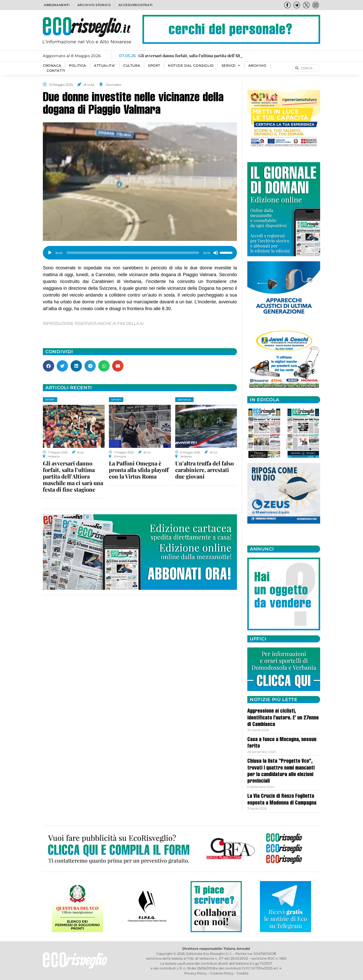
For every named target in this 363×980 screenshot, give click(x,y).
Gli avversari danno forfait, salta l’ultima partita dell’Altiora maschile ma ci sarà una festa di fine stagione (73, 476)
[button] (49, 366)
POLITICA (78, 66)
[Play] (50, 253)
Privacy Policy (195, 973)
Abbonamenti (57, 5)
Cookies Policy (222, 973)
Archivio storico (94, 5)
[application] (140, 251)
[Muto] (216, 253)
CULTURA (132, 66)
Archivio (257, 66)
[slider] (133, 253)
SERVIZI (231, 66)
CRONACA (52, 66)
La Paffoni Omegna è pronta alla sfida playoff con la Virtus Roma (139, 470)
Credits (243, 973)
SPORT (154, 66)
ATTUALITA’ (105, 66)
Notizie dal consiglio (191, 66)
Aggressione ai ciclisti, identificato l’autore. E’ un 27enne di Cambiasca (283, 718)
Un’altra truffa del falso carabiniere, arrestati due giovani (204, 470)
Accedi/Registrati (136, 5)
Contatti (56, 71)
